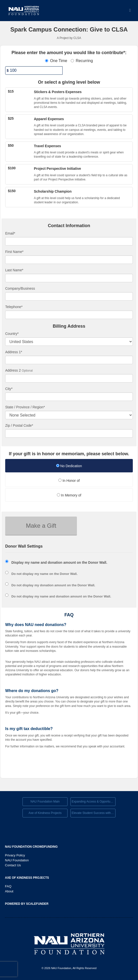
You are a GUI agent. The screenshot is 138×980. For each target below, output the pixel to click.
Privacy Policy (15, 855)
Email (10, 233)
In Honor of (69, 481)
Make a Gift (41, 526)
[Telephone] (69, 315)
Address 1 (14, 352)
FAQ (8, 886)
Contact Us (13, 865)
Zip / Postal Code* (19, 425)
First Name (14, 252)
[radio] (69, 466)
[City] (69, 397)
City (9, 389)
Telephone (14, 307)
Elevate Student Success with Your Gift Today (94, 813)
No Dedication (69, 466)
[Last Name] (69, 278)
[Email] (69, 241)
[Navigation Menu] (130, 11)
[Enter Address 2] (69, 378)
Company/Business (20, 288)
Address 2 (13, 370)
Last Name (14, 270)
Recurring (82, 61)
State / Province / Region (25, 407)
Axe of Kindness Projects (45, 813)
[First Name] (69, 260)
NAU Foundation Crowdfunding (31, 847)
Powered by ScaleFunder (27, 904)
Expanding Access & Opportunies (94, 802)
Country (12, 334)
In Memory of (69, 495)
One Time (56, 61)
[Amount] (34, 70)
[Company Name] (69, 296)
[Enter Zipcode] (69, 433)
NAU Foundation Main (45, 802)
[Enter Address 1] (69, 360)
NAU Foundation (17, 860)
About (9, 891)
